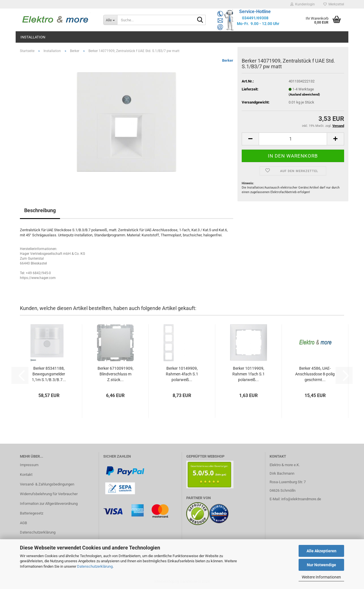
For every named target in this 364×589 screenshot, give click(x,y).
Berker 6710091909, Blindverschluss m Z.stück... (115, 374)
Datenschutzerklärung (95, 566)
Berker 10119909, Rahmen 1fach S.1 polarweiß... (249, 374)
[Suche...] (110, 20)
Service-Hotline (255, 12)
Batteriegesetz (32, 513)
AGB (23, 523)
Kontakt (26, 475)
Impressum (29, 465)
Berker (228, 60)
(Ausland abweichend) (304, 95)
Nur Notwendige (321, 565)
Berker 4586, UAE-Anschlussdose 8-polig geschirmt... (315, 374)
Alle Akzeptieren (321, 551)
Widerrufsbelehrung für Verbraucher (49, 494)
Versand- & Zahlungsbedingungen (47, 484)
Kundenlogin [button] (303, 4)
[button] (250, 139)
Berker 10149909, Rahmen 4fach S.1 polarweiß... (182, 374)
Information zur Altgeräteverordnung (49, 504)
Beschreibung (40, 210)
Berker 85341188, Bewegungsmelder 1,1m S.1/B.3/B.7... (49, 374)
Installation (33, 37)
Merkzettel (334, 4)
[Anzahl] (293, 139)
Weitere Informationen (321, 577)
